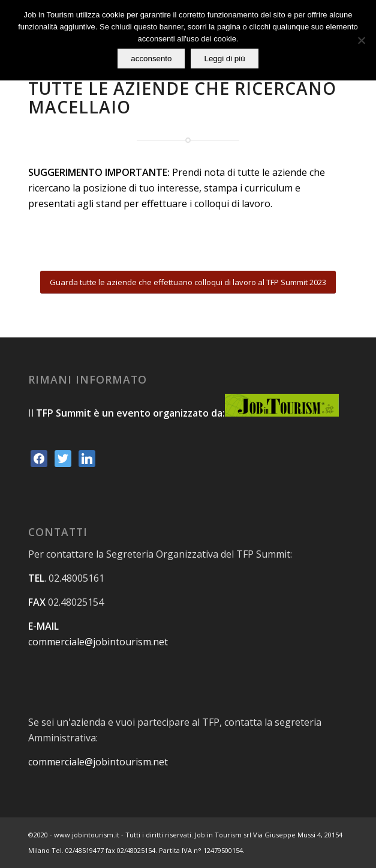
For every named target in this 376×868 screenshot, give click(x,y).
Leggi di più (224, 59)
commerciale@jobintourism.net (98, 642)
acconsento (151, 59)
